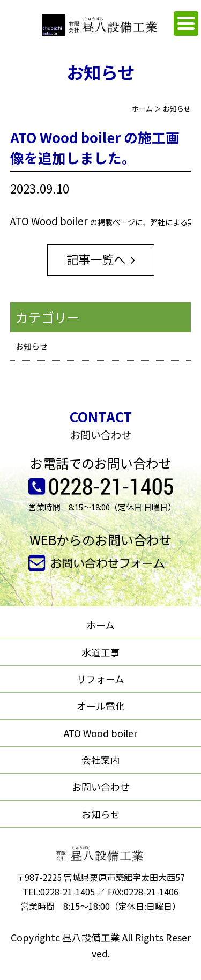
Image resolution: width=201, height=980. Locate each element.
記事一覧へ (96, 259)
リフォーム (100, 679)
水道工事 (101, 652)
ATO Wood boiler (100, 733)
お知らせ (32, 346)
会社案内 (101, 760)
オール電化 (101, 706)
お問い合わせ (101, 787)
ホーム (142, 109)
